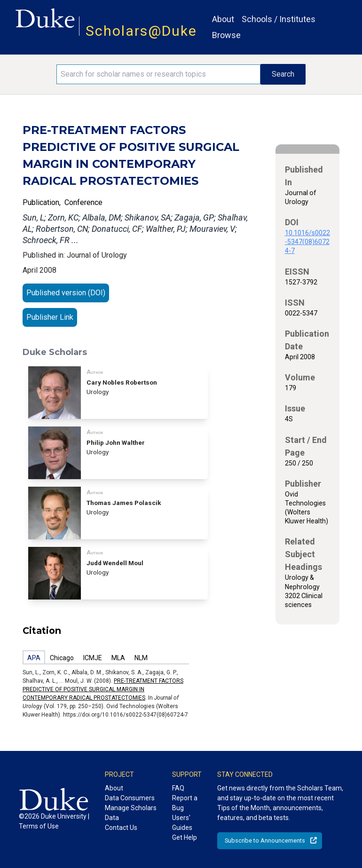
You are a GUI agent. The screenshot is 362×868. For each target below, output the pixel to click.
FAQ (178, 788)
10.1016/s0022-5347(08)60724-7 (307, 242)
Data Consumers (130, 798)
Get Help (185, 837)
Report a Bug (185, 803)
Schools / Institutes (279, 19)
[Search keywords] (158, 74)
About (223, 19)
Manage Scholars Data (131, 813)
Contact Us (121, 828)
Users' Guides (182, 823)
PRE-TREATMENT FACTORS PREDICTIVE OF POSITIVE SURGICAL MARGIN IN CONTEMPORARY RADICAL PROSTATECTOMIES (103, 689)
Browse (226, 35)
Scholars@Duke (141, 31)
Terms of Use (39, 826)
